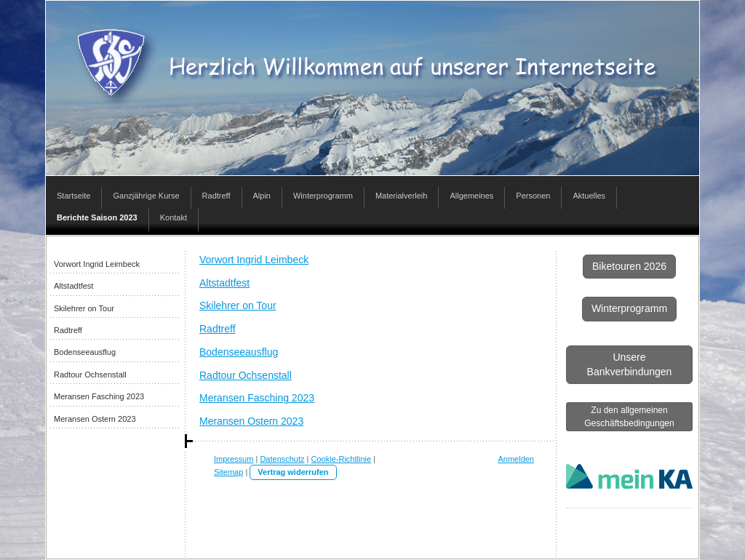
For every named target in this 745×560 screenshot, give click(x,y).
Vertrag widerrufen (293, 472)
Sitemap (228, 472)
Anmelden (516, 459)
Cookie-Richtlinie (342, 459)
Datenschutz (282, 459)
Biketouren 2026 (629, 266)
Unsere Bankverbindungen (630, 364)
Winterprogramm (629, 308)
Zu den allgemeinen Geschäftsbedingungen (629, 417)
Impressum (234, 459)
